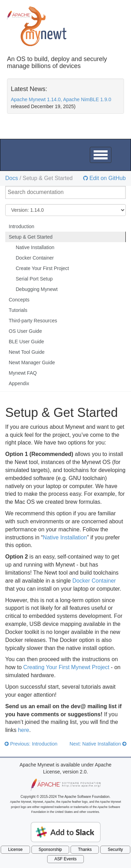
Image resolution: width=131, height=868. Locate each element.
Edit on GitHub (107, 178)
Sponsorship (50, 850)
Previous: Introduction (31, 744)
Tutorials (18, 310)
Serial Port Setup (34, 279)
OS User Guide (25, 331)
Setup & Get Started (31, 237)
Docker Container (35, 258)
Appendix (19, 383)
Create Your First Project (42, 268)
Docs (12, 178)
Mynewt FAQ (23, 373)
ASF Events (65, 859)
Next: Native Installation (98, 744)
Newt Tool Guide (27, 352)
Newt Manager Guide (32, 362)
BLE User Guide (26, 342)
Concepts (19, 300)
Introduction (21, 226)
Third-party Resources (33, 321)
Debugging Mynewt (37, 289)
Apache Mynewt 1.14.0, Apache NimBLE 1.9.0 (61, 99)
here (23, 730)
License (15, 850)
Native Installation (35, 247)
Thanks (85, 850)
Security (115, 850)
